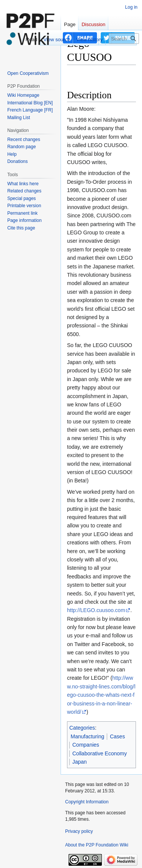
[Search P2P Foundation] (124, 39)
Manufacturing (88, 736)
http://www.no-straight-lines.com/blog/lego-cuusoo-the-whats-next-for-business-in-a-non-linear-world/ (101, 695)
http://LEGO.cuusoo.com (96, 610)
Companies (86, 745)
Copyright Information (87, 802)
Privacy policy (79, 831)
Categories (82, 728)
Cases (117, 736)
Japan (80, 762)
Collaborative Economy (100, 753)
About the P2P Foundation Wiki (97, 845)
